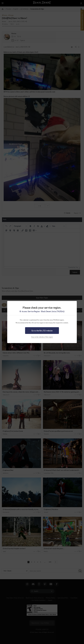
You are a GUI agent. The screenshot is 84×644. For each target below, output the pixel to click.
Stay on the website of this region (42, 337)
